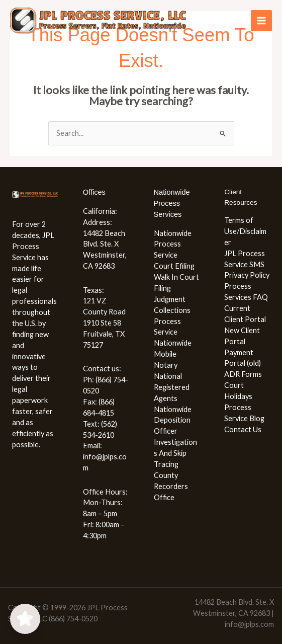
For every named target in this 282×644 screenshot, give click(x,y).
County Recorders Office (171, 486)
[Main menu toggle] (261, 21)
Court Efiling (174, 266)
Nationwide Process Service (173, 244)
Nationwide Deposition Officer (173, 420)
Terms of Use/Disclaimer (245, 231)
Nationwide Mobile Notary (173, 354)
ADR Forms (243, 374)
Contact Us (243, 429)
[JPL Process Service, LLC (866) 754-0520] (98, 21)
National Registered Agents (172, 387)
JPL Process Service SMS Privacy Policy (247, 264)
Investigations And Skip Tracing (175, 453)
